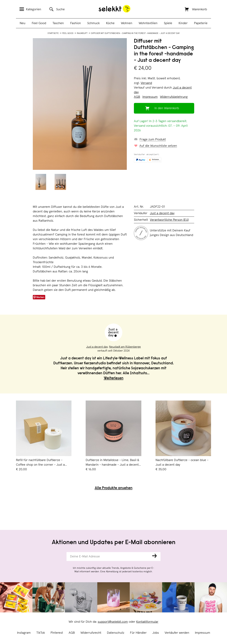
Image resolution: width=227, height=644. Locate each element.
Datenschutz (116, 633)
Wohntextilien (148, 23)
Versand (146, 83)
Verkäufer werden (177, 633)
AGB (72, 633)
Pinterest (57, 633)
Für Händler (138, 633)
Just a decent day (162, 213)
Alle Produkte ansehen (114, 488)
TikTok (41, 633)
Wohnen (127, 23)
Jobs (156, 633)
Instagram (24, 633)
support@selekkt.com (113, 622)
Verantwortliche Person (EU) (169, 220)
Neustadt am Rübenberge (125, 347)
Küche (110, 23)
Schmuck (93, 23)
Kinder (183, 23)
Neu (23, 23)
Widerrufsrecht (91, 633)
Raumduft (82, 33)
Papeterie (201, 23)
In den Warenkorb (167, 108)
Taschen (58, 23)
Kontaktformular (147, 622)
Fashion (76, 23)
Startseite (53, 33)
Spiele (168, 23)
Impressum (203, 633)
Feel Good (39, 23)
